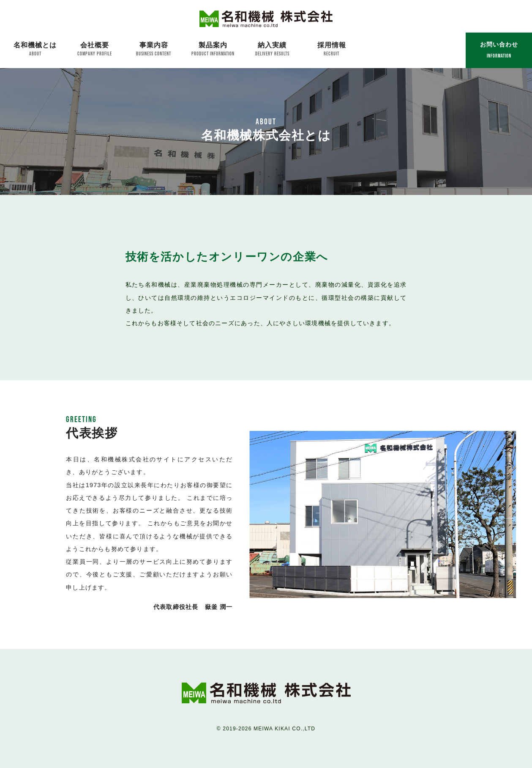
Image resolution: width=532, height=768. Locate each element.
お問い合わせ (499, 50)
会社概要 (94, 49)
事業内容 (154, 49)
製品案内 (213, 49)
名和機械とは (35, 49)
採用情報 (332, 49)
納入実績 (272, 49)
